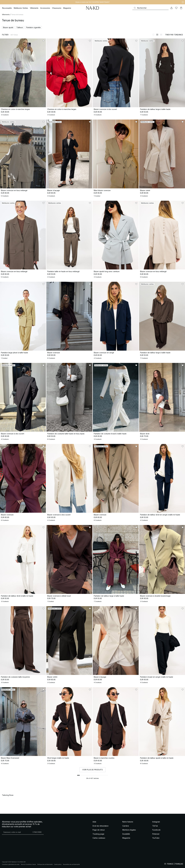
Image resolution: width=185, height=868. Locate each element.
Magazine (126, 838)
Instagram (156, 822)
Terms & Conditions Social (28, 864)
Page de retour (99, 830)
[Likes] (176, 8)
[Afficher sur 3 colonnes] (161, 35)
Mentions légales (129, 830)
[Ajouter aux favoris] (43, 41)
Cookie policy (58, 864)
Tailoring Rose (8, 795)
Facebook (156, 830)
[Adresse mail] (16, 832)
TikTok (155, 826)
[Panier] (181, 8)
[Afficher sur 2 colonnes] (157, 35)
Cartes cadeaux (99, 838)
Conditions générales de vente (11, 864)
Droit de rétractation (101, 826)
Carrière (126, 826)
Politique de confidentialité (45, 864)
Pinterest (156, 834)
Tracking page (98, 834)
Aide (94, 822)
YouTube (156, 838)
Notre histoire (128, 822)
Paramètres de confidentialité (71, 864)
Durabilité (126, 834)
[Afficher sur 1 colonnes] (153, 35)
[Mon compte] (171, 8)
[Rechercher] (150, 8)
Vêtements (6, 15)
